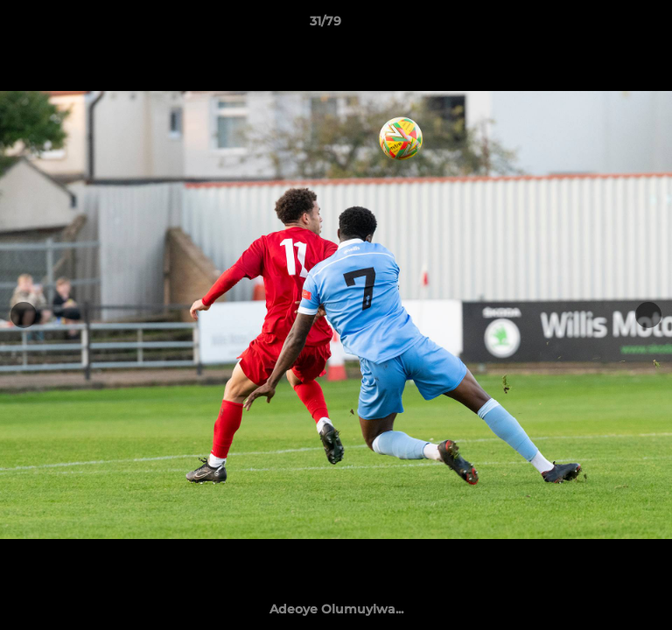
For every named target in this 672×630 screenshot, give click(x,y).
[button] (609, 25)
